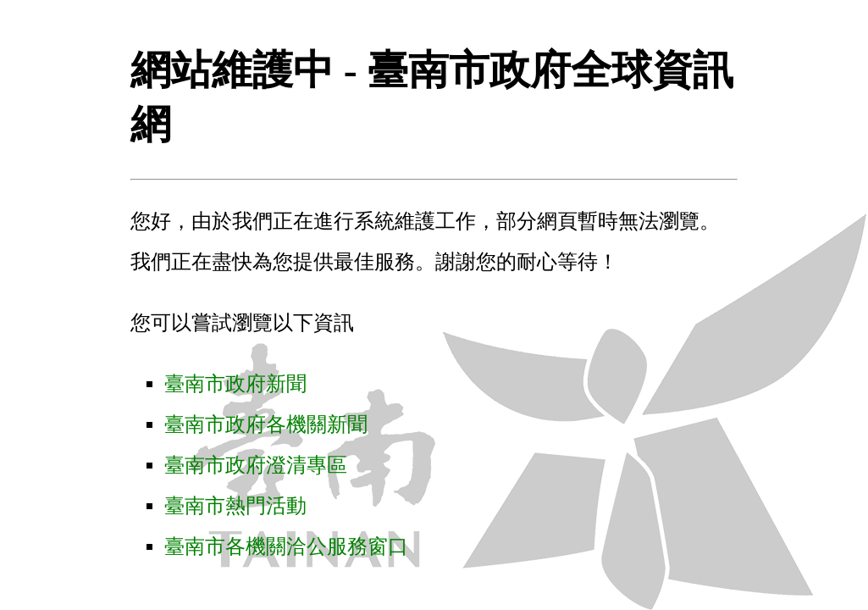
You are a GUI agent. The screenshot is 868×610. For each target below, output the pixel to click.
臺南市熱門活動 (235, 506)
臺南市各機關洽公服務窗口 (286, 546)
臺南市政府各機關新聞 (266, 424)
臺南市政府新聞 (235, 384)
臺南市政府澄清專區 (256, 465)
